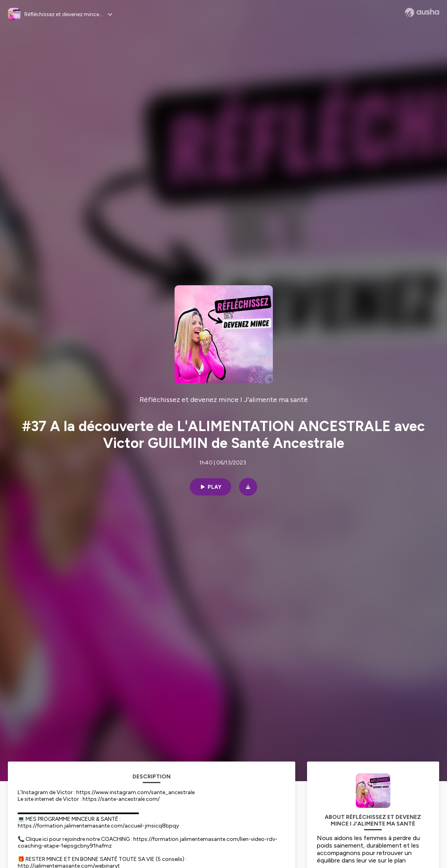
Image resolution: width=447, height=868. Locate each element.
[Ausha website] (422, 13)
